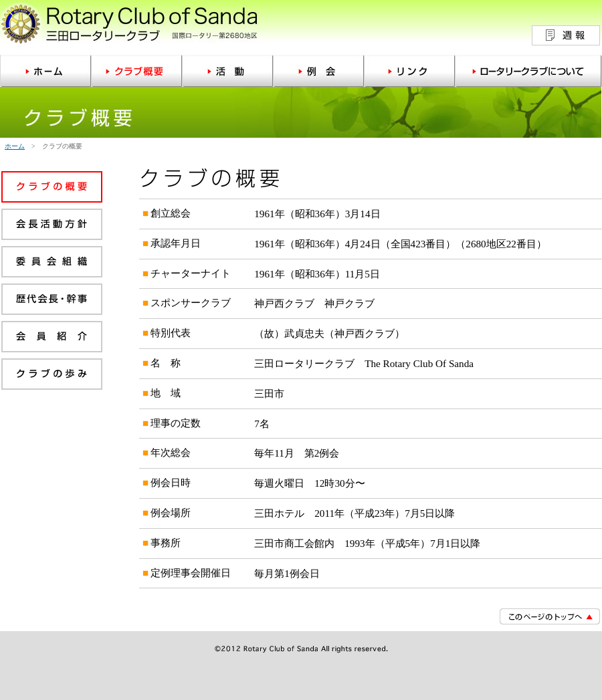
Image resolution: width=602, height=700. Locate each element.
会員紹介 (52, 340)
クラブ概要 (136, 71)
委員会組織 (52, 265)
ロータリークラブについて (528, 71)
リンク (409, 71)
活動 (227, 71)
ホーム (45, 71)
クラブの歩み (52, 377)
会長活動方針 (52, 227)
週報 (566, 35)
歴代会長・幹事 (52, 302)
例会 (318, 71)
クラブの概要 (52, 190)
